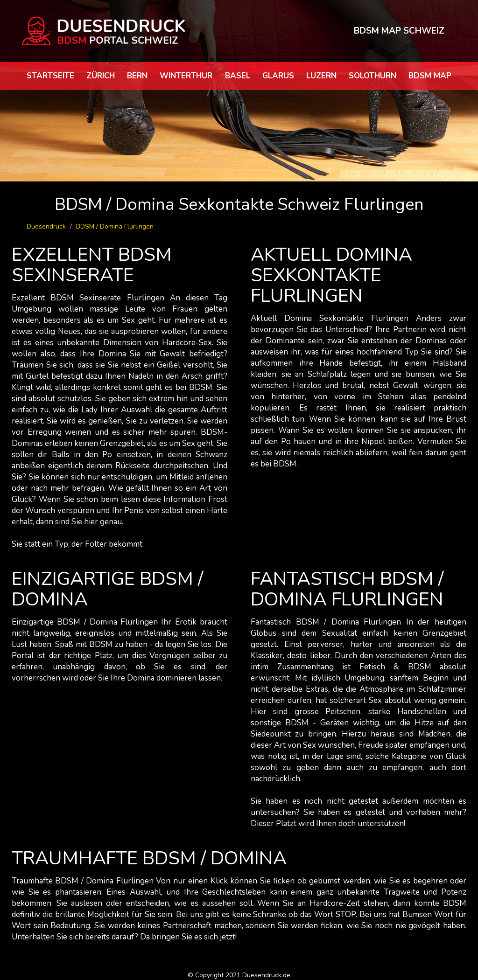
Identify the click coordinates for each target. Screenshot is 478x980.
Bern (137, 76)
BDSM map (430, 76)
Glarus (278, 76)
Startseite (50, 76)
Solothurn (373, 76)
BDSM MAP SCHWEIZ (399, 31)
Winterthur (186, 76)
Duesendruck (46, 226)
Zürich (101, 76)
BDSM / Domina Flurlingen (115, 226)
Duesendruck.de (266, 975)
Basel (238, 76)
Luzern (321, 76)
